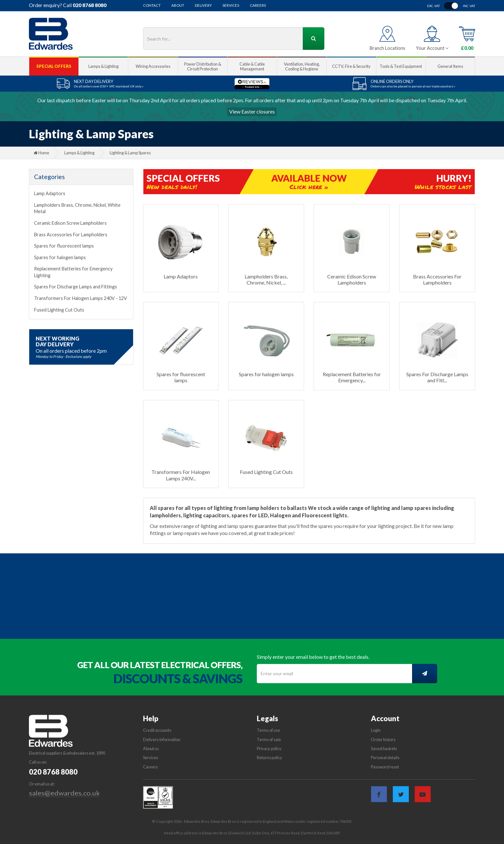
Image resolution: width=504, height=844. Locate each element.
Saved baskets (384, 749)
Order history (383, 740)
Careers (258, 5)
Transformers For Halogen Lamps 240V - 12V (81, 298)
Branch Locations (387, 48)
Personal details (385, 758)
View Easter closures (252, 111)
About (178, 5)
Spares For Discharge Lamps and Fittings (76, 287)
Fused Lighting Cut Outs (59, 310)
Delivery (203, 5)
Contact (152, 5)
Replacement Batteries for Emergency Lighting (73, 272)
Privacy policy (269, 749)
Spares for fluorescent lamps (64, 246)
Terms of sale (269, 740)
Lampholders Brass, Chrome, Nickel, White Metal (77, 208)
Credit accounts (157, 730)
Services (231, 5)
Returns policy (270, 758)
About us (151, 749)
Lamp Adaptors (50, 193)
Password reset (385, 767)
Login (376, 730)
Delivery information (162, 740)
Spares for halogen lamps (60, 257)
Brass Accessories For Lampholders (71, 235)
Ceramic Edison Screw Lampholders (70, 223)
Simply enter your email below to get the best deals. (313, 657)
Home (41, 153)
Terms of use (268, 730)
